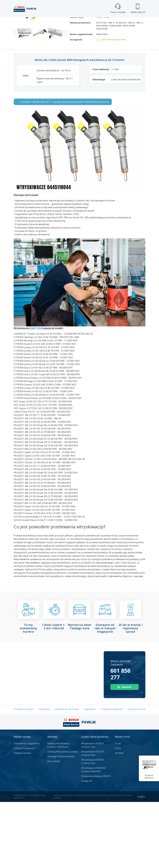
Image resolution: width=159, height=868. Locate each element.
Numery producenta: (80, 89)
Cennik (103, 20)
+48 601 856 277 (138, 9)
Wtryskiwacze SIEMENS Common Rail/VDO (94, 836)
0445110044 (36, 394)
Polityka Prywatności (25, 814)
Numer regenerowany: (81, 100)
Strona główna (44, 20)
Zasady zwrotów (137, 775)
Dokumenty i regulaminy (27, 810)
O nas (118, 810)
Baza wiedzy (54, 827)
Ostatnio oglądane (149, 776)
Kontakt (122, 20)
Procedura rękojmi (23, 775)
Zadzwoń (33, 48)
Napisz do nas (97, 48)
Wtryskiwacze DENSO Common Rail (93, 828)
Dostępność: (76, 106)
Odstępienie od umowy (67, 775)
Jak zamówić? (68, 48)
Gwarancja (44, 775)
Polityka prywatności (112, 775)
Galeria (67, 20)
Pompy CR (87, 847)
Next (64, 99)
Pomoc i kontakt (118, 9)
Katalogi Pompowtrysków (61, 823)
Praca (85, 20)
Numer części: (77, 83)
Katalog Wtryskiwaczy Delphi (63, 818)
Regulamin (90, 775)
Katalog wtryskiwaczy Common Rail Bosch (59, 811)
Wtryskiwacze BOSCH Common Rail (92, 811)
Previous (16, 99)
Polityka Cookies (22, 819)
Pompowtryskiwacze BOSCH (96, 842)
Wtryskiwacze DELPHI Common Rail (93, 819)
